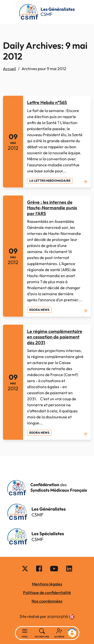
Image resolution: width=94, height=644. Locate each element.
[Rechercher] (42, 633)
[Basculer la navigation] (25, 633)
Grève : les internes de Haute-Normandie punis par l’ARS (52, 208)
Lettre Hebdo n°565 (47, 102)
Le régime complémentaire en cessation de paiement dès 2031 (55, 337)
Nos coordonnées (47, 601)
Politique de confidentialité (47, 592)
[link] (61, 617)
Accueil (10, 69)
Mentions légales (47, 584)
